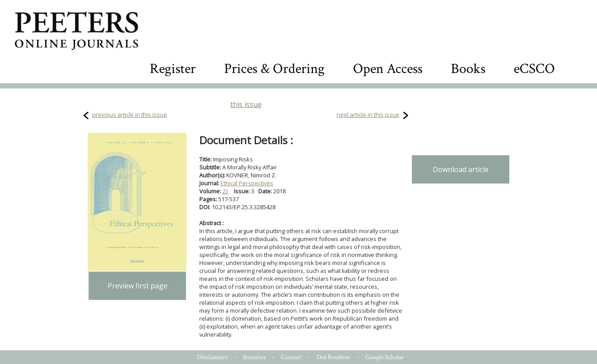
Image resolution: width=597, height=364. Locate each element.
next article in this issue (368, 115)
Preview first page (138, 286)
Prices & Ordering (274, 69)
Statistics (254, 357)
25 (225, 191)
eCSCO (534, 69)
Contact (291, 357)
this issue (246, 104)
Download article (461, 169)
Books (468, 69)
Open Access (388, 69)
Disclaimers (212, 357)
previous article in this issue (130, 115)
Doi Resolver (333, 357)
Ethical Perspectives (247, 183)
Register (173, 69)
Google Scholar (385, 357)
